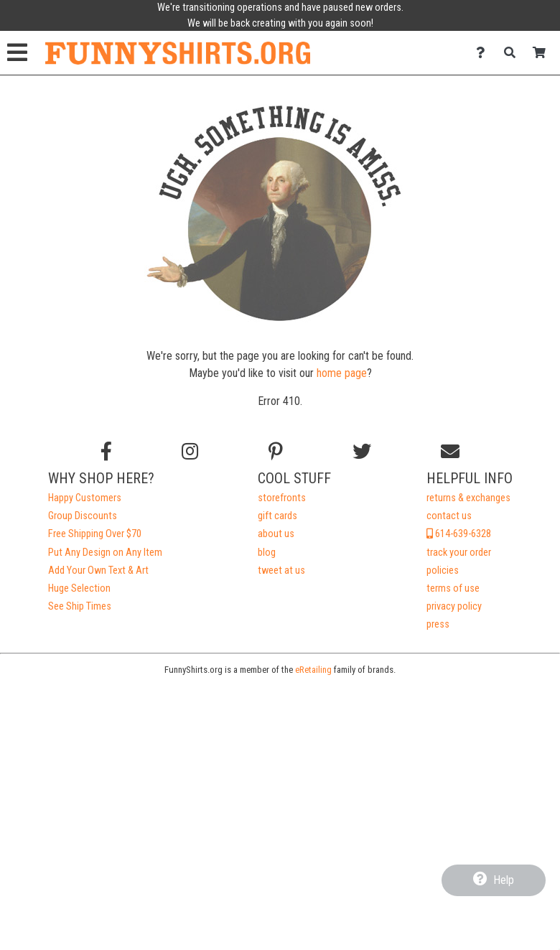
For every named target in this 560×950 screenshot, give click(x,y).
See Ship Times (80, 606)
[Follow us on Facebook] (106, 452)
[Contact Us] (484, 53)
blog (267, 553)
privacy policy (454, 606)
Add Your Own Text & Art (98, 571)
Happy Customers (85, 498)
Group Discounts (83, 516)
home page (342, 373)
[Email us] (450, 452)
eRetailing (313, 670)
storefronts (282, 498)
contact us (449, 516)
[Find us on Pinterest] (276, 452)
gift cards (277, 516)
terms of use (453, 588)
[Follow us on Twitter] (362, 452)
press (438, 624)
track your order (459, 553)
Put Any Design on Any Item (105, 553)
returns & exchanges (468, 498)
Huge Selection (79, 588)
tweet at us (281, 571)
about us (276, 534)
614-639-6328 (459, 534)
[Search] (514, 53)
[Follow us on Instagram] (190, 452)
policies (443, 571)
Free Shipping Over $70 (95, 534)
